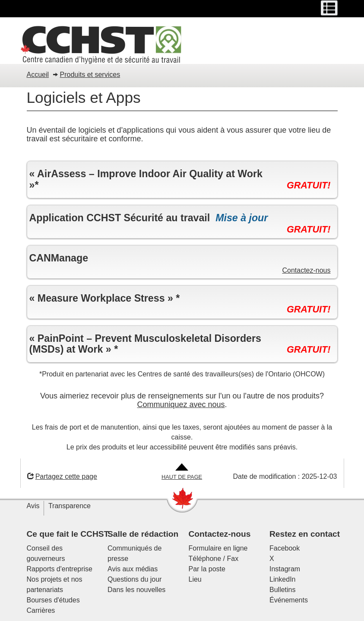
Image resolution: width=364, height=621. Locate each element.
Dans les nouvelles (136, 590)
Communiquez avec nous (181, 404)
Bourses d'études (53, 600)
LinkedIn (283, 579)
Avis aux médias (133, 569)
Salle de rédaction (143, 534)
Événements (289, 600)
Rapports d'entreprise (60, 569)
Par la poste (207, 569)
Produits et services (90, 75)
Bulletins (282, 590)
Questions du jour (135, 579)
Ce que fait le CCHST (68, 534)
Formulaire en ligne (218, 548)
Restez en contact (305, 534)
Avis (33, 506)
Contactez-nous (306, 270)
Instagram (285, 569)
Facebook (285, 548)
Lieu (195, 579)
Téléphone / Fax (214, 559)
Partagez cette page (62, 476)
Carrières (41, 610)
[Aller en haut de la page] (182, 472)
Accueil (38, 75)
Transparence (70, 506)
